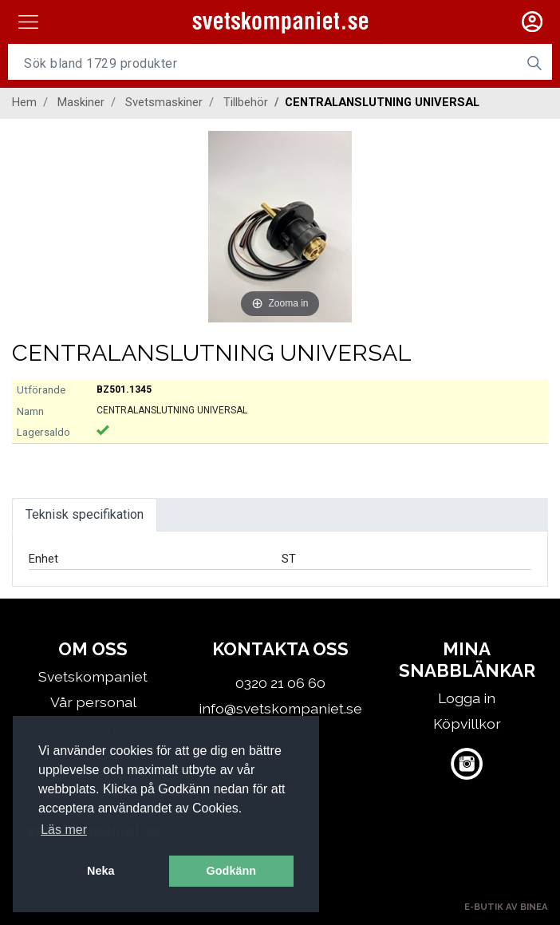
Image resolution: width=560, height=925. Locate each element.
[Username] (262, 63)
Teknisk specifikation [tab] (85, 514)
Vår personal (93, 702)
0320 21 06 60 (280, 683)
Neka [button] (101, 871)
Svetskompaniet (93, 676)
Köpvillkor (467, 723)
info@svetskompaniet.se (280, 708)
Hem (24, 102)
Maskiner (81, 102)
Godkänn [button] (231, 871)
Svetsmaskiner (164, 102)
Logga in (467, 698)
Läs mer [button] (64, 830)
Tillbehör (246, 102)
